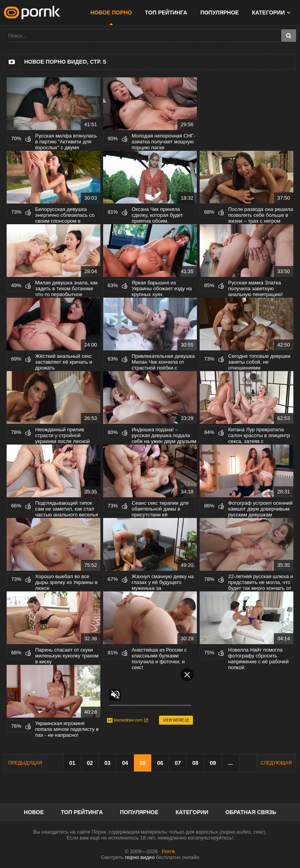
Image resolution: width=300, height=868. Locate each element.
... (230, 763)
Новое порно (111, 13)
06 (160, 763)
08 (195, 763)
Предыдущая (25, 763)
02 (90, 763)
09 (213, 763)
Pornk (168, 851)
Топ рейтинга (166, 13)
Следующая (276, 763)
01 (72, 763)
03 (107, 763)
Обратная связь (251, 812)
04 (125, 763)
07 (178, 763)
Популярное (220, 13)
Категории (268, 13)
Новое (34, 812)
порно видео (140, 857)
